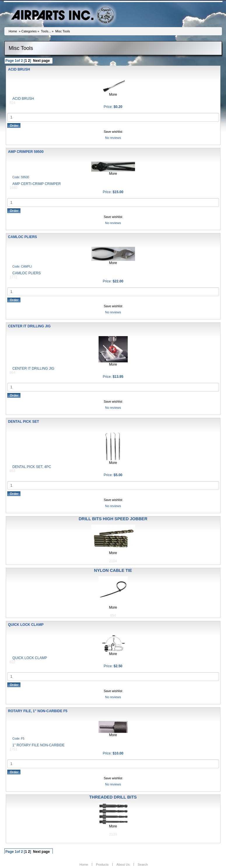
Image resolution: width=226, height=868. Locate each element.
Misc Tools (63, 31)
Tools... (46, 31)
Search (143, 864)
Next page (41, 61)
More (113, 95)
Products (102, 864)
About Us (123, 864)
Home (13, 31)
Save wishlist (113, 132)
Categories (29, 31)
